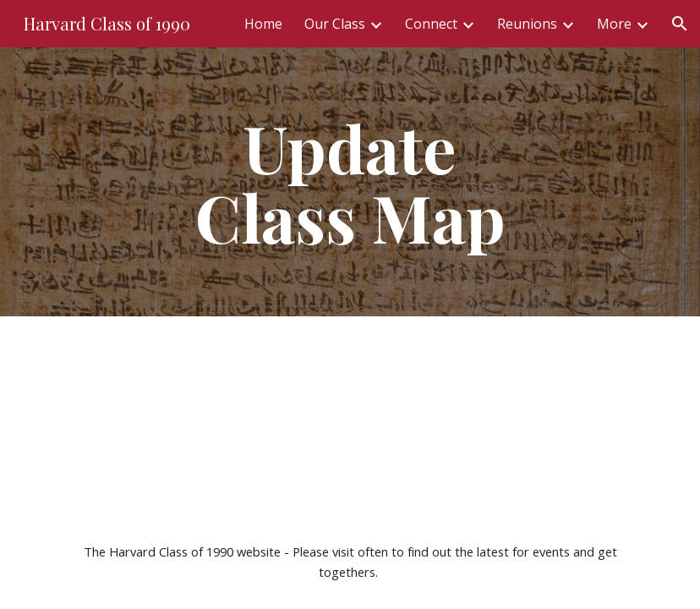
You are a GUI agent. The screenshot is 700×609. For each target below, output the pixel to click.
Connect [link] (431, 24)
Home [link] (263, 24)
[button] (680, 24)
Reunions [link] (527, 24)
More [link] (614, 24)
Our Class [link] (335, 24)
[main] (350, 182)
